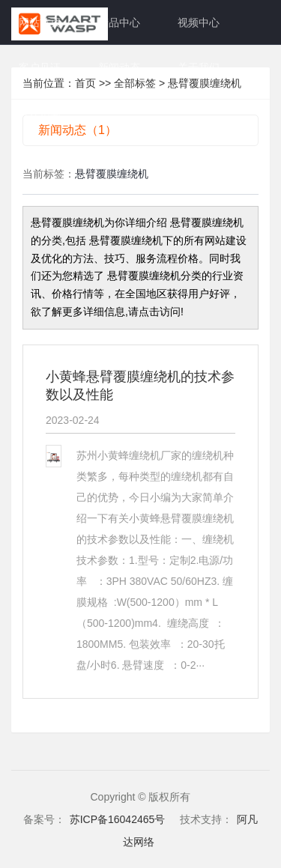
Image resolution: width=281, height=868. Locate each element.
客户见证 (40, 67)
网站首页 (40, 22)
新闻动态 (119, 67)
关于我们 (199, 67)
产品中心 (119, 22)
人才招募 (40, 112)
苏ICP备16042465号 (118, 819)
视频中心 (199, 22)
